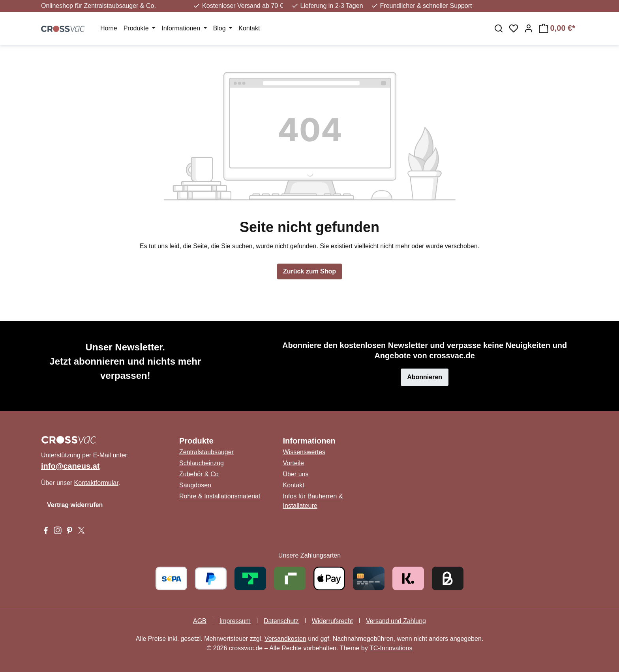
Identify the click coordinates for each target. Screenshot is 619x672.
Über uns (296, 474)
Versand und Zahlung (396, 621)
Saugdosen (195, 485)
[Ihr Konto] (529, 28)
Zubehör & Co (199, 474)
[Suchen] (499, 28)
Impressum (235, 621)
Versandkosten (285, 639)
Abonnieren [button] (425, 377)
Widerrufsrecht (332, 621)
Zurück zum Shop (309, 271)
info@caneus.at (70, 466)
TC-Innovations (391, 648)
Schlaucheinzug (202, 463)
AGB (200, 621)
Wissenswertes (304, 452)
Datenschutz (281, 621)
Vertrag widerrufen (75, 505)
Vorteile (294, 463)
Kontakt (294, 485)
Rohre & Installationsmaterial (220, 496)
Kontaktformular (96, 483)
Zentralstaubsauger (206, 452)
